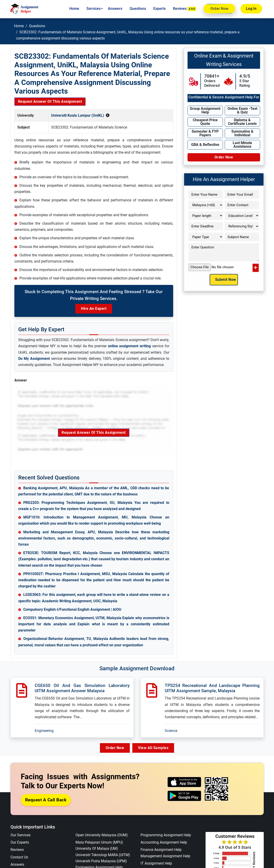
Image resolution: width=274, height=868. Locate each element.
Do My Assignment (34, 359)
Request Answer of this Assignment (50, 101)
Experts (159, 9)
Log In (251, 9)
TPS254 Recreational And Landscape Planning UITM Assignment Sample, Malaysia (212, 688)
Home (74, 9)
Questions (138, 9)
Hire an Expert (94, 309)
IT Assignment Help (156, 863)
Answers (115, 9)
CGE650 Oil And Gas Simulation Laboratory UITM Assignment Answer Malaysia (82, 688)
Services (94, 9)
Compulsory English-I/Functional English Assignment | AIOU (72, 609)
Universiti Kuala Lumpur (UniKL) (78, 115)
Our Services (21, 835)
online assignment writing (129, 346)
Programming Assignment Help (166, 835)
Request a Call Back (46, 800)
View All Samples (154, 748)
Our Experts (20, 843)
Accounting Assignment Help (164, 843)
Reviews (185, 9)
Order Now (219, 9)
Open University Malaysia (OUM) (102, 835)
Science (171, 731)
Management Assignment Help (165, 856)
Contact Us (19, 857)
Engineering (44, 731)
